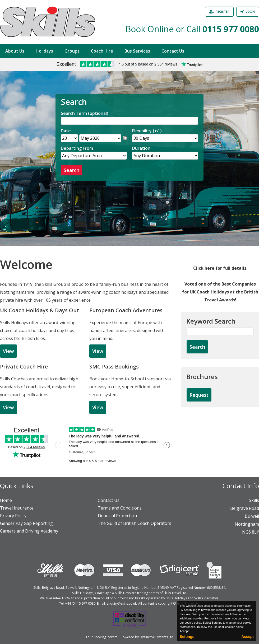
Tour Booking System (101, 637)
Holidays (44, 51)
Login (250, 11)
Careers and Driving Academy (29, 531)
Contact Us (173, 51)
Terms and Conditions (120, 508)
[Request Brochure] (199, 395)
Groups (72, 51)
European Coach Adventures (126, 310)
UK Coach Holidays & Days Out (40, 310)
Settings (187, 637)
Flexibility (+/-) (147, 131)
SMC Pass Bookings (114, 367)
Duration (141, 148)
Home (6, 500)
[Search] (129, 121)
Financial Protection (117, 516)
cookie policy (193, 623)
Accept (248, 637)
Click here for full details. (220, 268)
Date (66, 131)
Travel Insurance (17, 508)
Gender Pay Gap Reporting (26, 523)
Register (223, 11)
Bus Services (137, 51)
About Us (15, 51)
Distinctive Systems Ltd (156, 637)
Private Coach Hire (24, 367)
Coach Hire (102, 51)
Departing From (77, 148)
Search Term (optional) (85, 113)
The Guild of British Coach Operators (135, 523)
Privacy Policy (13, 516)
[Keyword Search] (220, 331)
